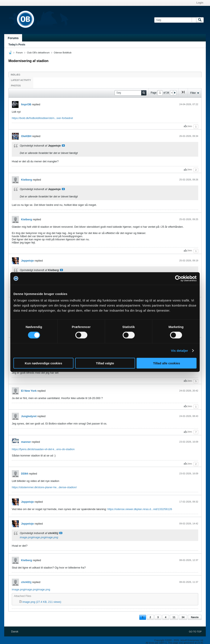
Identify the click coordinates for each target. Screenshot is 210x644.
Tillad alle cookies (166, 363)
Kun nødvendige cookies (44, 363)
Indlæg (15, 75)
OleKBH (26, 136)
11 (174, 617)
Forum (19, 53)
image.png (26, 537)
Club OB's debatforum (38, 53)
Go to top (195, 632)
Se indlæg (63, 145)
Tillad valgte (105, 363)
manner (26, 442)
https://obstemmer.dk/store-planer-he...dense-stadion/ (44, 487)
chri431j (26, 582)
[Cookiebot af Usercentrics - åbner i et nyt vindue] (178, 278)
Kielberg (27, 180)
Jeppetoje (27, 261)
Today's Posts (17, 45)
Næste (195, 617)
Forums (13, 38)
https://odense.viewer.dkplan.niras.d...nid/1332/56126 (140, 509)
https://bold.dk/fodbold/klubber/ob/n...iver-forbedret (42, 118)
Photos (16, 86)
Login (200, 3)
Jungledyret (29, 416)
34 (183, 617)
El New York (29, 391)
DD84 (25, 474)
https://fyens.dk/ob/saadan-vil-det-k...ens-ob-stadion (43, 449)
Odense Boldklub (63, 53)
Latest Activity (21, 80)
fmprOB (26, 104)
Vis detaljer (180, 350)
